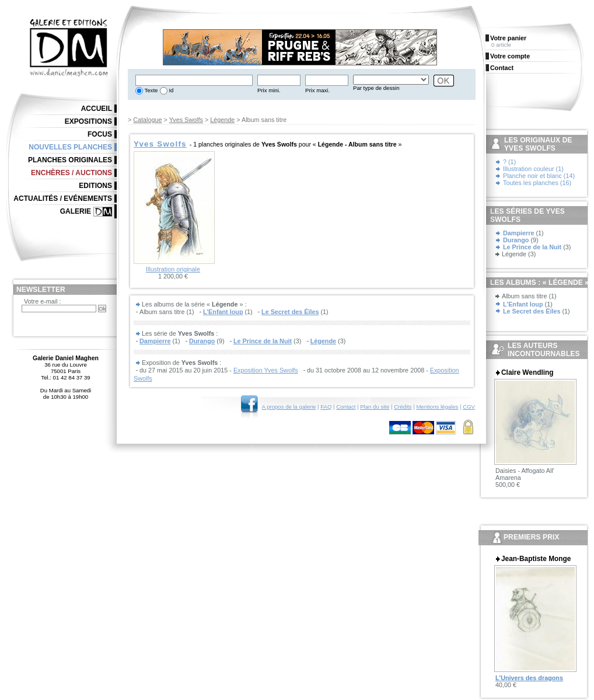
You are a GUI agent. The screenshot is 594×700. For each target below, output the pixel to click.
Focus (100, 134)
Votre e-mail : (43, 301)
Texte (150, 90)
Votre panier (508, 38)
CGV (469, 407)
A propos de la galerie (289, 407)
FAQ (326, 407)
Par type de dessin (376, 88)
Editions (95, 186)
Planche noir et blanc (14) (539, 176)
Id (171, 90)
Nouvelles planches (70, 147)
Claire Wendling (527, 372)
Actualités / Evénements (63, 198)
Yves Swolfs (186, 120)
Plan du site (375, 407)
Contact (346, 407)
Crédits (403, 407)
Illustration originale (173, 269)
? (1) (509, 162)
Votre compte (510, 56)
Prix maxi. (317, 90)
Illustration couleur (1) (533, 169)
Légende (222, 120)
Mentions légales (437, 407)
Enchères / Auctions (71, 173)
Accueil (97, 109)
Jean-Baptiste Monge (536, 559)
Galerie (76, 211)
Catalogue (147, 120)
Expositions (88, 121)
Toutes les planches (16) (537, 183)
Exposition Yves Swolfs (266, 370)
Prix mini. (269, 90)
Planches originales (70, 160)
